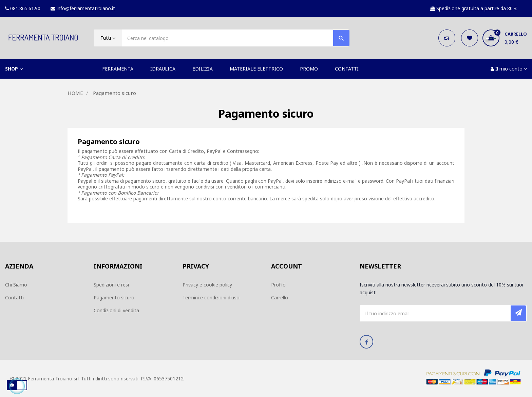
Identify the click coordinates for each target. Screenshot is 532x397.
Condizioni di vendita (116, 310)
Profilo (278, 285)
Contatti (14, 297)
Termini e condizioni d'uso (211, 297)
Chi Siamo (16, 285)
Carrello (280, 297)
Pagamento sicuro (114, 297)
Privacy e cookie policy (207, 285)
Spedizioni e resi (111, 285)
